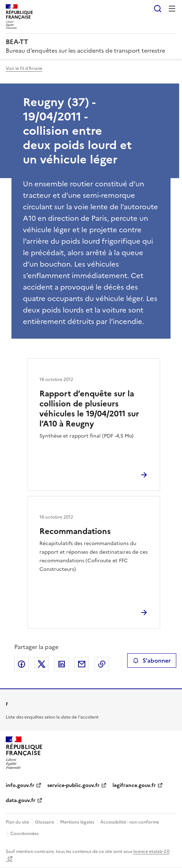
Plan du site (17, 822)
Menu (172, 9)
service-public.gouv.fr (73, 785)
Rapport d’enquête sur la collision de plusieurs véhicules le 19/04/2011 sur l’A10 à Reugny (89, 409)
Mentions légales (77, 822)
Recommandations (75, 531)
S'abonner (152, 660)
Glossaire (45, 822)
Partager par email (82, 664)
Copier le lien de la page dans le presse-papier (102, 664)
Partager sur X (42, 664)
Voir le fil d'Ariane (24, 68)
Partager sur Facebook (21, 664)
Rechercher (158, 9)
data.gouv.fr (21, 800)
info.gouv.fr (20, 785)
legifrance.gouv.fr (134, 785)
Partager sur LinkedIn (62, 664)
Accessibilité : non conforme (130, 822)
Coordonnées (25, 834)
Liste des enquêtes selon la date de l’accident (52, 717)
